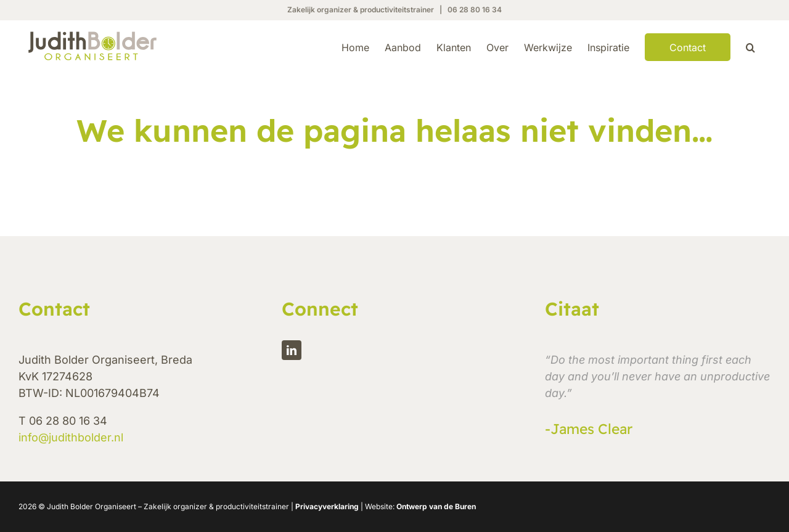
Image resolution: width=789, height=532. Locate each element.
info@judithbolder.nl (71, 468)
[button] (750, 46)
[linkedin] (292, 380)
